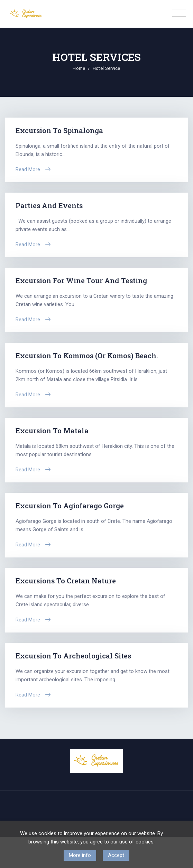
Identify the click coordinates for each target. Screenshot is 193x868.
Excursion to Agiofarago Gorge (70, 506)
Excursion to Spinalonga (59, 130)
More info (80, 855)
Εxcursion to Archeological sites (73, 656)
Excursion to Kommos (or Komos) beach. (87, 355)
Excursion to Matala (52, 431)
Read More (28, 169)
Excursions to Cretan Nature (66, 581)
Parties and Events (49, 205)
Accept (116, 855)
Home (79, 68)
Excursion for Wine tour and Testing (81, 280)
